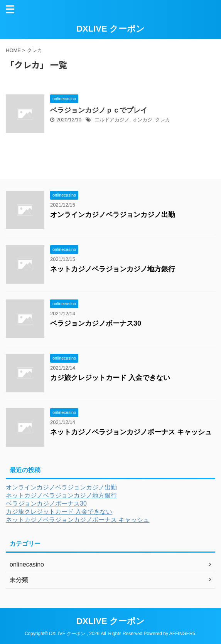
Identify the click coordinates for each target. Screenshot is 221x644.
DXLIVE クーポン (110, 29)
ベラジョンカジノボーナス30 (96, 323)
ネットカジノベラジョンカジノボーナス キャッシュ (131, 432)
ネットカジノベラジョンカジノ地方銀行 (113, 269)
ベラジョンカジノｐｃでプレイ (99, 110)
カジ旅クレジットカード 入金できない (110, 378)
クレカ (163, 120)
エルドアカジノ (112, 120)
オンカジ (142, 120)
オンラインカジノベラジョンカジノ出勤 (113, 215)
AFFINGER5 (182, 634)
